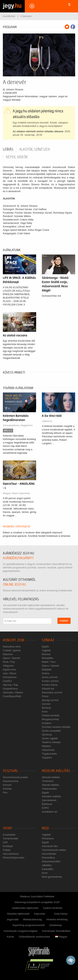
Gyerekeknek (49, 800)
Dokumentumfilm (51, 861)
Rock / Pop (9, 662)
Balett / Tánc (49, 662)
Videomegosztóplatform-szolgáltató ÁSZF (37, 902)
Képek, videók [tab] (17, 157)
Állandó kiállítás (50, 785)
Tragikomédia (49, 754)
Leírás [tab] (8, 149)
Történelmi (48, 781)
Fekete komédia (51, 715)
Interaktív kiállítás (51, 796)
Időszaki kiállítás (51, 777)
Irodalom (47, 723)
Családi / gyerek (12, 650)
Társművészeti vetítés (54, 850)
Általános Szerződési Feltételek (37, 896)
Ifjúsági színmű (50, 700)
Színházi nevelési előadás (56, 727)
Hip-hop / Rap (10, 685)
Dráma (46, 673)
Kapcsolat (39, 914)
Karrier (11, 937)
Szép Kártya (61, 914)
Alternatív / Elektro (13, 692)
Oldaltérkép (56, 925)
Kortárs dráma (50, 685)
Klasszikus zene (12, 647)
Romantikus (48, 858)
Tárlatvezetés (49, 789)
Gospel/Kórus (10, 689)
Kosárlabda (9, 835)
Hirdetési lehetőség (57, 919)
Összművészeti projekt (15, 777)
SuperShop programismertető (29, 925)
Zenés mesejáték (51, 731)
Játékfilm (47, 865)
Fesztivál (11, 771)
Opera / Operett (11, 658)
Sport (8, 828)
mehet (64, 621)
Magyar (61, 937)
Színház (48, 640)
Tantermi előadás (51, 742)
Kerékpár (8, 846)
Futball (7, 850)
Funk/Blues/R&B (12, 696)
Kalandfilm (48, 869)
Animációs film (50, 846)
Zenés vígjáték (50, 738)
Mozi (45, 828)
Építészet (47, 804)
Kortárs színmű (50, 681)
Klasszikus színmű (52, 692)
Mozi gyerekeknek (52, 877)
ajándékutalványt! (18, 558)
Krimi (45, 712)
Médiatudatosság (32, 919)
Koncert (7, 785)
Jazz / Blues (10, 673)
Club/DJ (7, 681)
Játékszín (47, 421)
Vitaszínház (48, 750)
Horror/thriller (49, 854)
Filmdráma (48, 838)
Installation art (50, 812)
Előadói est (48, 689)
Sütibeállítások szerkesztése (34, 937)
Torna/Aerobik (10, 838)
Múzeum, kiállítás (56, 771)
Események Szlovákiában (56, 931)
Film (5, 793)
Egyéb (45, 647)
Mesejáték (47, 658)
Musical (46, 654)
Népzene (8, 654)
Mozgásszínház (50, 719)
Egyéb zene (9, 670)
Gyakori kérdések (53, 908)
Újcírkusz (47, 735)
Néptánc (46, 746)
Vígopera (47, 758)
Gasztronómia (11, 781)
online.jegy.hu (14, 585)
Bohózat (46, 708)
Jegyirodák (13, 919)
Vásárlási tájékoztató (18, 914)
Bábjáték (47, 670)
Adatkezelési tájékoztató (25, 908)
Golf (5, 842)
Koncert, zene (14, 640)
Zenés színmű (50, 677)
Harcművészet (11, 854)
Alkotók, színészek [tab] (35, 149)
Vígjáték (46, 650)
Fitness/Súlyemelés (14, 858)
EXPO (45, 808)
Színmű (46, 704)
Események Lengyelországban (21, 931)
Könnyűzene (10, 677)
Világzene (8, 666)
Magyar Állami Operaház (16, 493)
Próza (45, 696)
